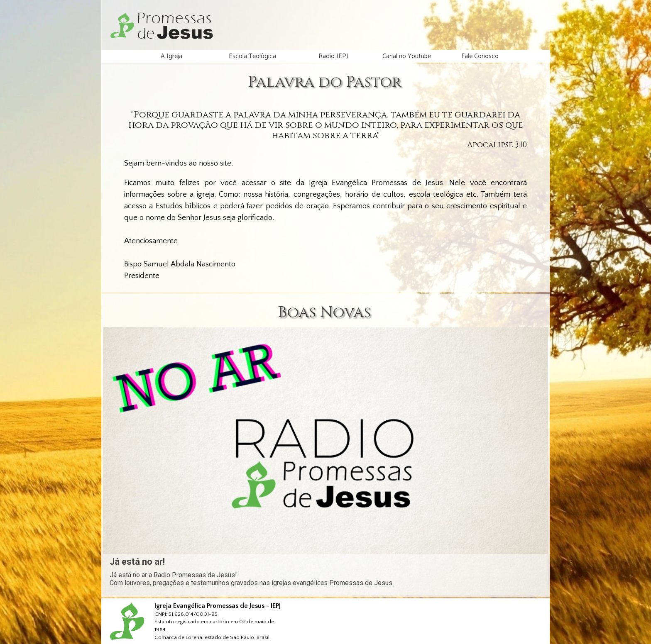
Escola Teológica (252, 56)
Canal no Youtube (407, 56)
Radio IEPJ (333, 56)
